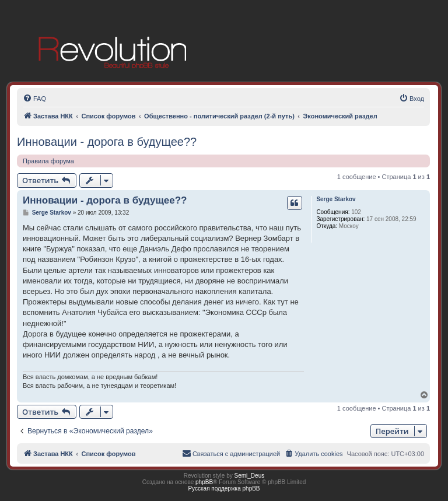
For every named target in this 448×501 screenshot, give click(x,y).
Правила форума (48, 161)
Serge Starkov (336, 199)
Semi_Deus (250, 476)
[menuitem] (34, 99)
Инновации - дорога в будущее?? (107, 142)
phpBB (204, 482)
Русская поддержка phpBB (224, 488)
